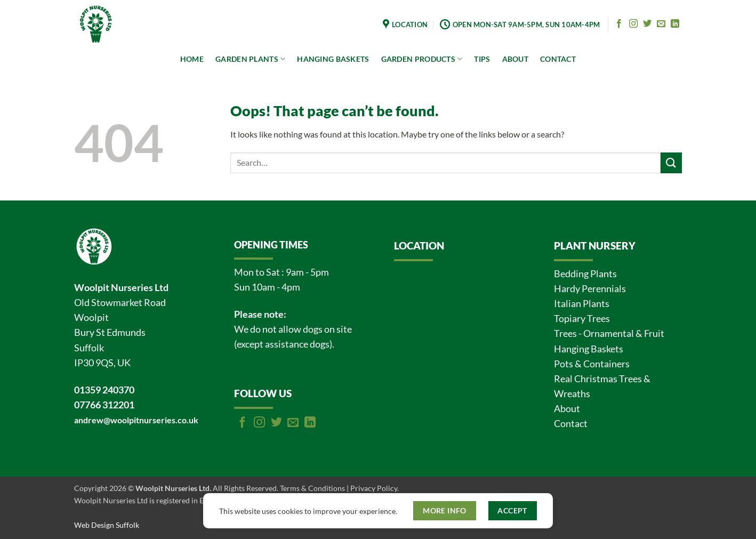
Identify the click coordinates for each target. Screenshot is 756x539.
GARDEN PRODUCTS (422, 59)
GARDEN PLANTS (250, 59)
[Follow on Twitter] (647, 24)
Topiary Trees (582, 319)
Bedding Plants (585, 274)
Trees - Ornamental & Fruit (609, 333)
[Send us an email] (661, 24)
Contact (571, 424)
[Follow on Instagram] (633, 24)
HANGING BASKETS (333, 59)
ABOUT (515, 59)
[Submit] (671, 163)
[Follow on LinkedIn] (675, 24)
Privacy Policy (374, 488)
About (567, 409)
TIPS (482, 59)
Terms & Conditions (312, 488)
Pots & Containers (592, 364)
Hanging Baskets (589, 349)
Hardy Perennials (590, 289)
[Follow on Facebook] (619, 24)
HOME (192, 59)
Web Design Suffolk (107, 525)
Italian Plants (582, 304)
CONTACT (558, 59)
